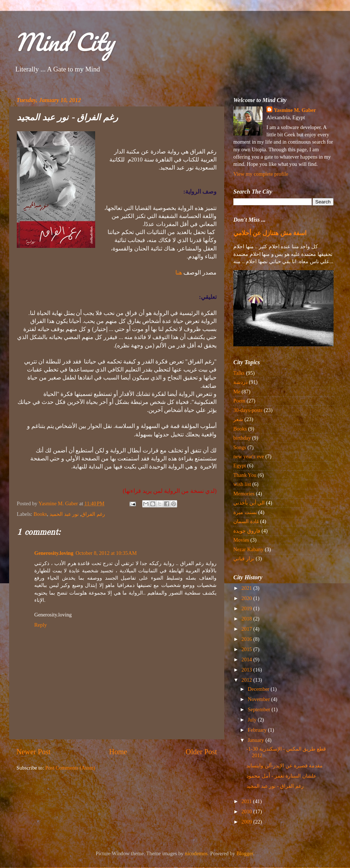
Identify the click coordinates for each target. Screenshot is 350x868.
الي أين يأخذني (249, 503)
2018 (247, 619)
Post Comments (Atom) (70, 768)
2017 (247, 629)
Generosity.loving (54, 553)
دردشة (240, 382)
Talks (239, 373)
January (257, 740)
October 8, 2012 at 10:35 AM (106, 553)
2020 (247, 598)
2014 (247, 659)
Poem (239, 401)
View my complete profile (261, 174)
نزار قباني (244, 558)
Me (237, 392)
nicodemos (196, 853)
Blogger (245, 853)
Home (118, 752)
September (260, 709)
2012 (247, 680)
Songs (240, 447)
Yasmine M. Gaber (295, 110)
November (260, 699)
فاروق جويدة (247, 531)
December (259, 689)
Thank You (245, 475)
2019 (247, 608)
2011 (247, 801)
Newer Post (34, 752)
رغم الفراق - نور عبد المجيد (275, 786)
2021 (247, 588)
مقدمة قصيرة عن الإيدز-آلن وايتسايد (285, 766)
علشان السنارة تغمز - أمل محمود (281, 776)
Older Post (201, 752)
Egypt (240, 466)
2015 (247, 649)
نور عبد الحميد (64, 514)
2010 (247, 811)
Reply (40, 625)
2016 (247, 639)
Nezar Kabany (248, 549)
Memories (244, 494)
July (253, 720)
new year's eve (249, 456)
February (258, 730)
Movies (241, 540)
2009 (247, 822)
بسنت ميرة (245, 512)
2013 (247, 670)
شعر (238, 419)
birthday (242, 438)
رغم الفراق (93, 514)
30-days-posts (248, 410)
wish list (242, 484)
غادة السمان (246, 521)
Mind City (64, 42)
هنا (179, 273)
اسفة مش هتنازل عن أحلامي (270, 233)
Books (40, 514)
